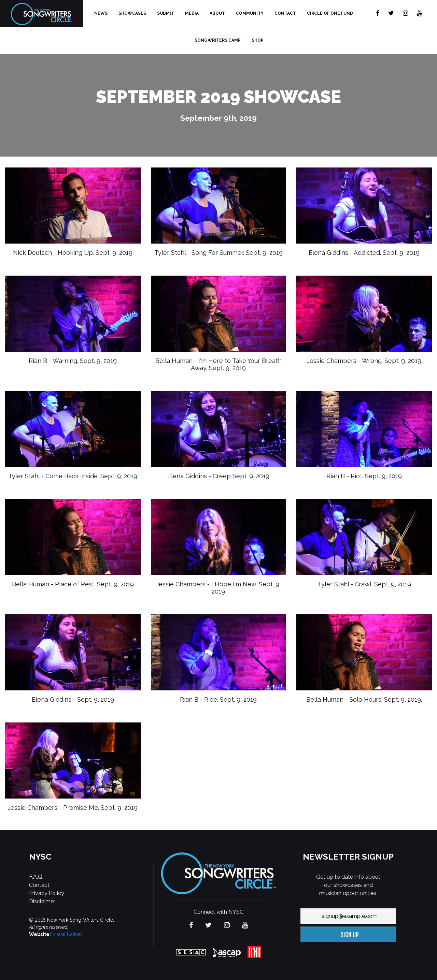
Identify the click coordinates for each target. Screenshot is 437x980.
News (101, 13)
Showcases (132, 13)
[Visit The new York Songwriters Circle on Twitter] (391, 13)
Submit (166, 13)
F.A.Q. (36, 877)
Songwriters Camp (218, 40)
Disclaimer (42, 901)
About (217, 13)
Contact (285, 13)
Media (192, 13)
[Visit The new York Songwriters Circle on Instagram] (405, 13)
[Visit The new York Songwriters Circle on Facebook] (378, 13)
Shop (258, 40)
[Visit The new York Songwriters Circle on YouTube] (420, 13)
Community (250, 13)
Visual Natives (67, 934)
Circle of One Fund (330, 13)
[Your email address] (348, 916)
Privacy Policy (47, 893)
